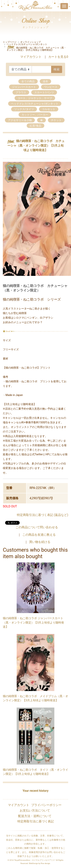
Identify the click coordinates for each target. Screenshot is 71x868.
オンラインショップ (30, 42)
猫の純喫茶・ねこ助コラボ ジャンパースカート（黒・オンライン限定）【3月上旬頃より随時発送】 (33, 622)
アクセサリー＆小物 (20, 120)
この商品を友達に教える (39, 535)
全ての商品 (28, 81)
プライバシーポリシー (46, 805)
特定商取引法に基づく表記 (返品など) (43, 515)
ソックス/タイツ (24, 109)
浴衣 (45, 81)
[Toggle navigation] (64, 6)
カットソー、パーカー (35, 115)
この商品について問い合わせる (37, 527)
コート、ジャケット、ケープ (35, 98)
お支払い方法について (35, 810)
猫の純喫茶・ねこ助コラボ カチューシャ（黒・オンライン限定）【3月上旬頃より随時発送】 (36, 48)
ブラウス (21, 92)
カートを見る (58, 57)
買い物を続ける (40, 542)
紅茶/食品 (36, 126)
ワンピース (51, 87)
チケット (56, 120)
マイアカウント (31, 57)
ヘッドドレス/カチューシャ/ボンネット (27, 44)
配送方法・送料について (35, 816)
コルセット (49, 109)
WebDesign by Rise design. (40, 863)
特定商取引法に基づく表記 (36, 821)
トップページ (10, 42)
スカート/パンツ (44, 92)
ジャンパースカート (24, 87)
